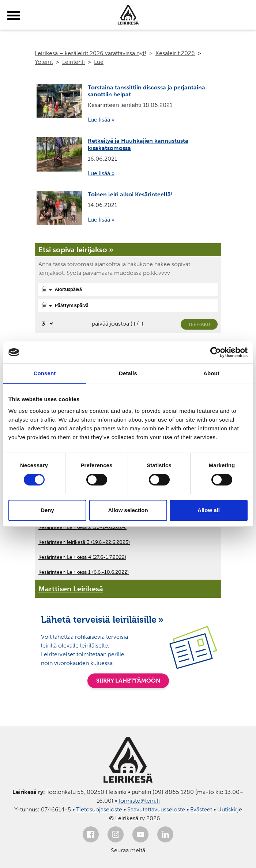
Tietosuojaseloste (99, 809)
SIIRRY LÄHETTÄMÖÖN (128, 681)
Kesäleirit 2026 (175, 53)
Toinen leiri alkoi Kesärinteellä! (130, 194)
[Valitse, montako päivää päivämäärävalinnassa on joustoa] (46, 324)
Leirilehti (74, 62)
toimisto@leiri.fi (139, 801)
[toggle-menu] (14, 16)
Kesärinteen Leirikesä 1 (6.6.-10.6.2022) (84, 572)
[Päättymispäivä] (128, 306)
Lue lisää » (101, 120)
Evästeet (201, 809)
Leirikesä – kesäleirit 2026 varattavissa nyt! (91, 53)
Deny (47, 510)
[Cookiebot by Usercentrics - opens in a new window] (216, 352)
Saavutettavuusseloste (156, 809)
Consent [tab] (45, 373)
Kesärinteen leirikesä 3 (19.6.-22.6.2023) (84, 542)
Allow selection (128, 510)
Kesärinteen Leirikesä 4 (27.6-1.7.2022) (82, 557)
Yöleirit (44, 62)
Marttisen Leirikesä (71, 589)
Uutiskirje (230, 809)
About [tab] (211, 373)
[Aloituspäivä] (128, 289)
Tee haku (199, 324)
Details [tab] (128, 373)
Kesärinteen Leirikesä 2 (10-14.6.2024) (82, 527)
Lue (99, 62)
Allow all (209, 510)
